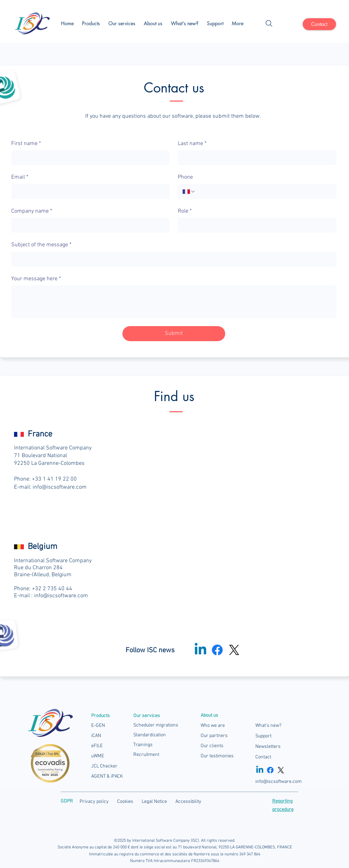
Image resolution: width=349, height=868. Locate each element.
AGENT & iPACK (107, 776)
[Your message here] (174, 302)
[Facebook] (217, 650)
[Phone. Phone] (264, 192)
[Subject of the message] (172, 259)
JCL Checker (104, 766)
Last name (192, 144)
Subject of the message (41, 245)
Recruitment (146, 755)
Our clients (212, 746)
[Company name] (88, 225)
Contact (263, 757)
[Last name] (255, 158)
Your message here (36, 279)
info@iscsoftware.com (60, 487)
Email (20, 177)
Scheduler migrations (156, 725)
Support (263, 736)
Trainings (143, 745)
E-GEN (98, 726)
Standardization (150, 735)
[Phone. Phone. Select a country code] (189, 192)
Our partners (214, 736)
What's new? (268, 726)
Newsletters (268, 747)
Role (185, 211)
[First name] (88, 158)
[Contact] (319, 24)
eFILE (97, 746)
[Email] (88, 192)
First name (26, 144)
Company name (32, 211)
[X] (234, 650)
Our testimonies (217, 756)
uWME (98, 756)
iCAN (96, 736)
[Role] (255, 225)
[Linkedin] (260, 770)
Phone (185, 177)
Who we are (213, 726)
